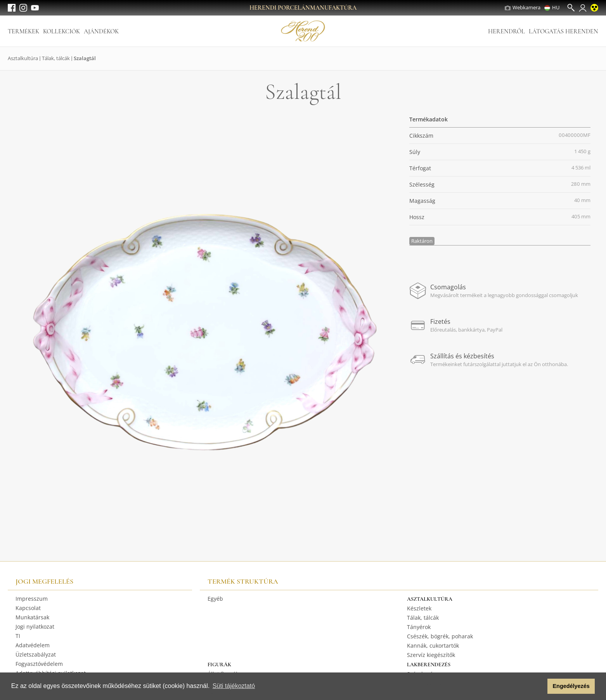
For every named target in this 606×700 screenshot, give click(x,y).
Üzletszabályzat (36, 654)
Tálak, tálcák (56, 58)
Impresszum (32, 599)
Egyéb (215, 599)
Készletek (419, 608)
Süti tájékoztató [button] (234, 686)
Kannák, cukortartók (433, 646)
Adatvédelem (33, 645)
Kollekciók (61, 31)
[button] (539, 686)
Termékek (23, 31)
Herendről (506, 31)
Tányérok (419, 627)
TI (18, 636)
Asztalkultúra (23, 58)
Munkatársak (32, 617)
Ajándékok (101, 31)
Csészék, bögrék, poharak (440, 636)
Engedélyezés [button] (571, 686)
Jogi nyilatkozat (35, 627)
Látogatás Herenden (564, 31)
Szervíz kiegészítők (431, 655)
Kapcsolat (28, 608)
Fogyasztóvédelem (39, 664)
